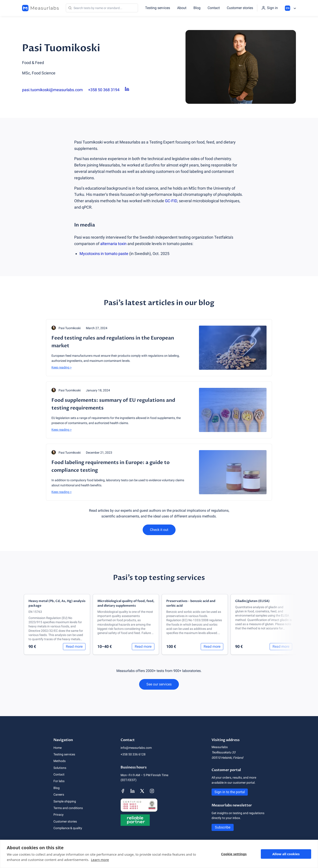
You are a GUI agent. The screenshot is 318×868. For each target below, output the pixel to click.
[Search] (102, 8)
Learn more (100, 860)
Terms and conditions (68, 808)
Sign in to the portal (230, 792)
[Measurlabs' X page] (142, 791)
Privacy (59, 815)
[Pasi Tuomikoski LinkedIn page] (127, 90)
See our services (159, 684)
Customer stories (240, 8)
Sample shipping (65, 801)
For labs (59, 781)
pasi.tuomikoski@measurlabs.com (52, 90)
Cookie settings (234, 854)
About (182, 8)
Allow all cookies (286, 854)
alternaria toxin (113, 244)
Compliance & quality (68, 828)
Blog (197, 8)
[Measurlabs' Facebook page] (123, 791)
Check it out (159, 530)
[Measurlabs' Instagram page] (152, 791)
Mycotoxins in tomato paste (104, 254)
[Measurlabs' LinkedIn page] (132, 791)
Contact (214, 8)
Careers (59, 794)
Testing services (158, 8)
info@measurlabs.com (136, 748)
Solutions (60, 768)
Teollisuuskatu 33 (223, 752)
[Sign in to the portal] (270, 8)
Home (58, 748)
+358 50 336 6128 (133, 754)
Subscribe (223, 827)
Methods (60, 761)
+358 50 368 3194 (104, 90)
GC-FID (171, 201)
